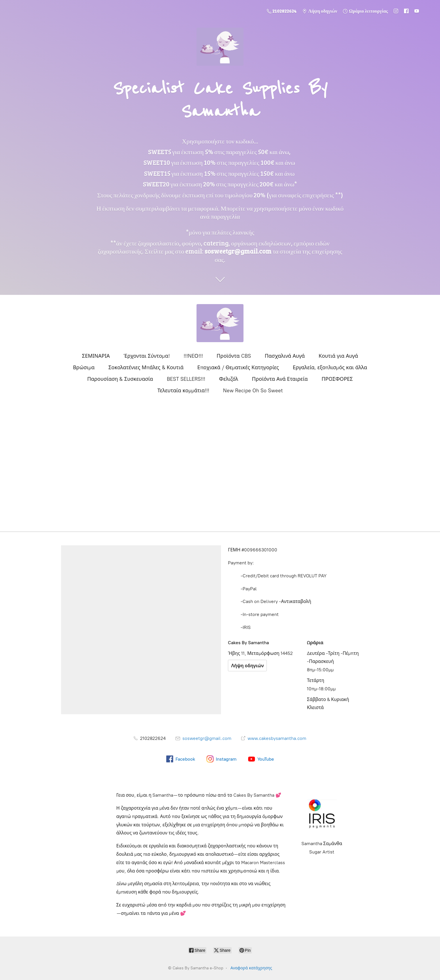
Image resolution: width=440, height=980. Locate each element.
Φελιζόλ (229, 379)
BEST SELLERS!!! (186, 379)
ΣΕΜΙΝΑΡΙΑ (96, 356)
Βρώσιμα (84, 367)
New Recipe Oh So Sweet (253, 391)
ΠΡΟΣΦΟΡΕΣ (337, 379)
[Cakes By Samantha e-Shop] (220, 323)
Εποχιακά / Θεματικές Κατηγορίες (238, 367)
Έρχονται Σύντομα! (147, 356)
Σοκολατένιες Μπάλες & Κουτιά (146, 367)
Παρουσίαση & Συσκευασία (120, 379)
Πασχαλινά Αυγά (285, 356)
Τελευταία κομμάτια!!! (183, 391)
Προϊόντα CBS (234, 356)
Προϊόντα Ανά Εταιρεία (280, 379)
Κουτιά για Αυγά (338, 356)
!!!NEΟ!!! (193, 356)
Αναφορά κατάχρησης (251, 968)
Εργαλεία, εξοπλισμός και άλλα (330, 367)
